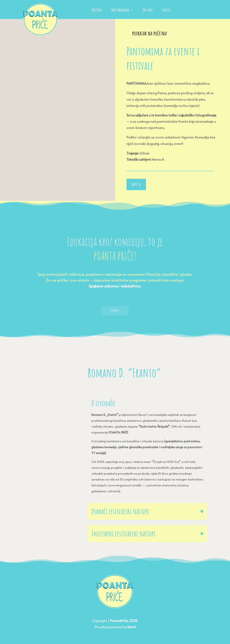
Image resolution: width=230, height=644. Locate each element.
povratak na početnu (150, 33)
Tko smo (148, 11)
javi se (136, 184)
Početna (97, 11)
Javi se (166, 11)
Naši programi (120, 11)
